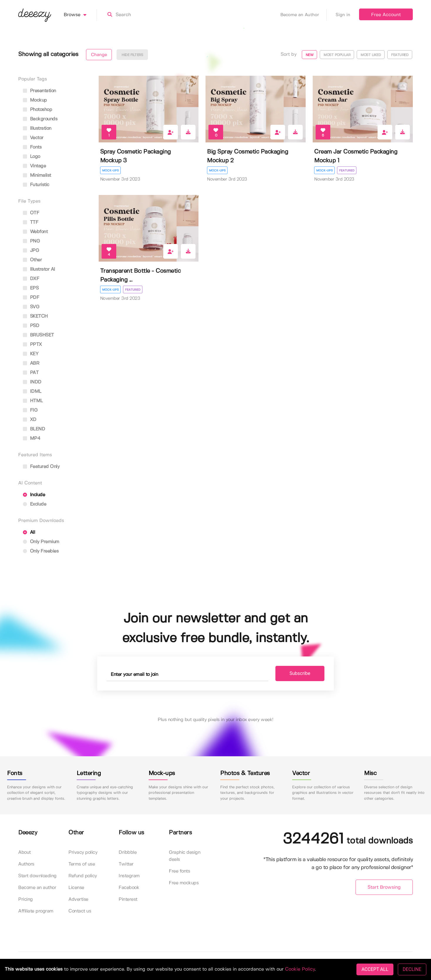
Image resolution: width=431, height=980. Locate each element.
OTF (31, 213)
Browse (80, 15)
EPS (31, 288)
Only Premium (41, 542)
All (29, 532)
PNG (31, 241)
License (76, 888)
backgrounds (40, 119)
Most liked (371, 55)
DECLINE (412, 969)
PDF (31, 298)
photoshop (37, 110)
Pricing (26, 899)
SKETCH (35, 316)
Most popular (337, 55)
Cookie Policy (300, 969)
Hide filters (132, 55)
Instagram (129, 876)
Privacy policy (83, 852)
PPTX (32, 345)
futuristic (36, 185)
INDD (32, 382)
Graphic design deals (185, 856)
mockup (35, 100)
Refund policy (83, 876)
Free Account (386, 15)
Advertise (78, 899)
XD (30, 420)
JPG (31, 251)
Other (32, 260)
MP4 (32, 438)
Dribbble (128, 852)
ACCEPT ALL (375, 969)
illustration (37, 128)
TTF (31, 222)
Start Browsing (384, 887)
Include (34, 495)
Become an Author (304, 15)
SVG (31, 307)
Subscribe (300, 673)
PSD (31, 326)
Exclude (34, 504)
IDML (32, 392)
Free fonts (179, 871)
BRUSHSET (38, 335)
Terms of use (82, 864)
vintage (34, 166)
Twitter (126, 864)
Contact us (80, 911)
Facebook (129, 888)
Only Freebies (41, 551)
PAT (31, 373)
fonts (32, 147)
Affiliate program (36, 911)
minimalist (37, 175)
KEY (31, 354)
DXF (31, 279)
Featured (400, 55)
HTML (33, 401)
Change (99, 55)
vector (33, 138)
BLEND (34, 429)
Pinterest (128, 899)
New (310, 55)
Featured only (41, 467)
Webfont (35, 232)
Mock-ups (110, 171)
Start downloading (37, 876)
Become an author (37, 888)
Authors (26, 864)
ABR (31, 363)
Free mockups (184, 883)
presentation (39, 91)
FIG (30, 410)
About (25, 852)
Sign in (343, 15)
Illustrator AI (39, 269)
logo (32, 157)
